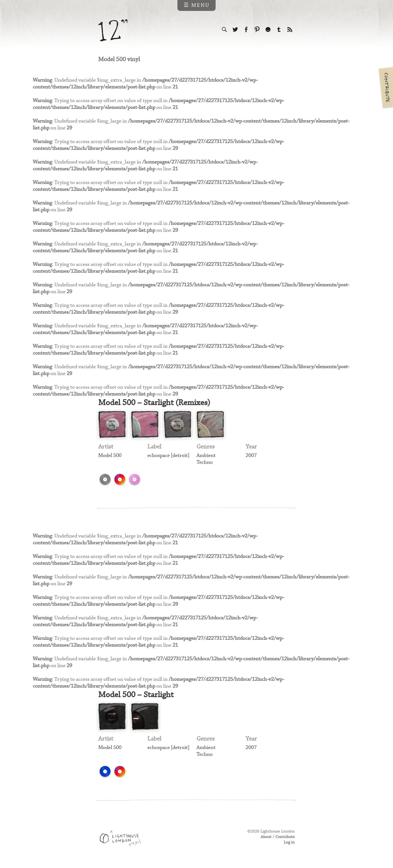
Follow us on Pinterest (257, 29)
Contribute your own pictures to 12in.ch (385, 87)
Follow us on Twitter (235, 29)
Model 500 (110, 457)
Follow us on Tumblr (279, 29)
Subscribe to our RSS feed (290, 29)
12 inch (113, 30)
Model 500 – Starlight (137, 696)
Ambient (206, 457)
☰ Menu (197, 5)
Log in (289, 844)
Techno (205, 463)
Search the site (224, 29)
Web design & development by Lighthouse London (122, 841)
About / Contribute (278, 839)
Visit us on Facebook (246, 29)
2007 (251, 457)
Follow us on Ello (268, 29)
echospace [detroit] (168, 457)
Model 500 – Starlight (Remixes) (156, 404)
